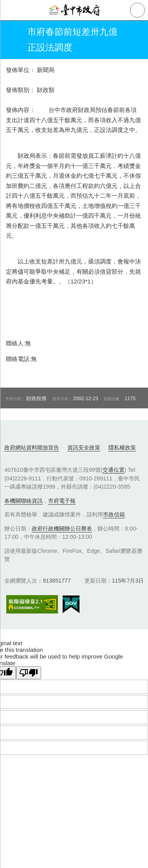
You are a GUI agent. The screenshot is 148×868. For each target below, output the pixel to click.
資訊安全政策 (84, 448)
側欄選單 (10, 10)
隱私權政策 (122, 448)
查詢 (137, 10)
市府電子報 (62, 501)
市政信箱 (114, 514)
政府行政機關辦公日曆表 (62, 529)
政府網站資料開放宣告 (32, 448)
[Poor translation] (29, 673)
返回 (13, 40)
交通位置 (114, 470)
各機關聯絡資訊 (23, 501)
